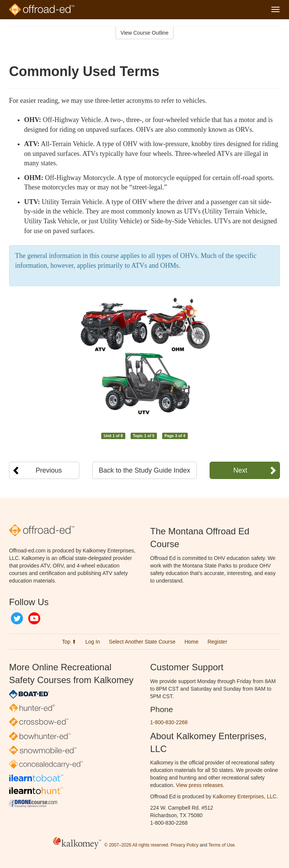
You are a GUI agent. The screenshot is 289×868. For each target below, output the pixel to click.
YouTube (34, 618)
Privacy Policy (184, 845)
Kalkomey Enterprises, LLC (245, 796)
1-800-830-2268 (169, 722)
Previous (49, 470)
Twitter (17, 618)
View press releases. (200, 785)
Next (240, 470)
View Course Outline (144, 33)
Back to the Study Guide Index (144, 470)
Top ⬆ (69, 642)
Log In (93, 642)
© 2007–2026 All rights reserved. (137, 845)
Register (217, 642)
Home (191, 642)
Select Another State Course (142, 642)
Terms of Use (222, 845)
